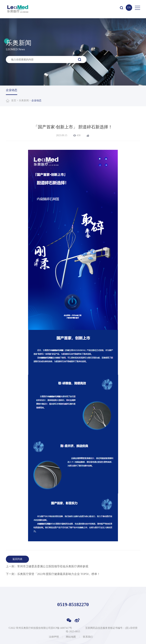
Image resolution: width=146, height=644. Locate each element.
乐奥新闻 (24, 100)
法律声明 (54, 637)
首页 (14, 100)
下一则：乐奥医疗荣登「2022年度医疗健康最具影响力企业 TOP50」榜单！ (53, 574)
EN (129, 8)
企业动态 (12, 90)
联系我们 (88, 637)
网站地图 (71, 637)
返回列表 (17, 559)
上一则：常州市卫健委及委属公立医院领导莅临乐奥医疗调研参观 (47, 566)
